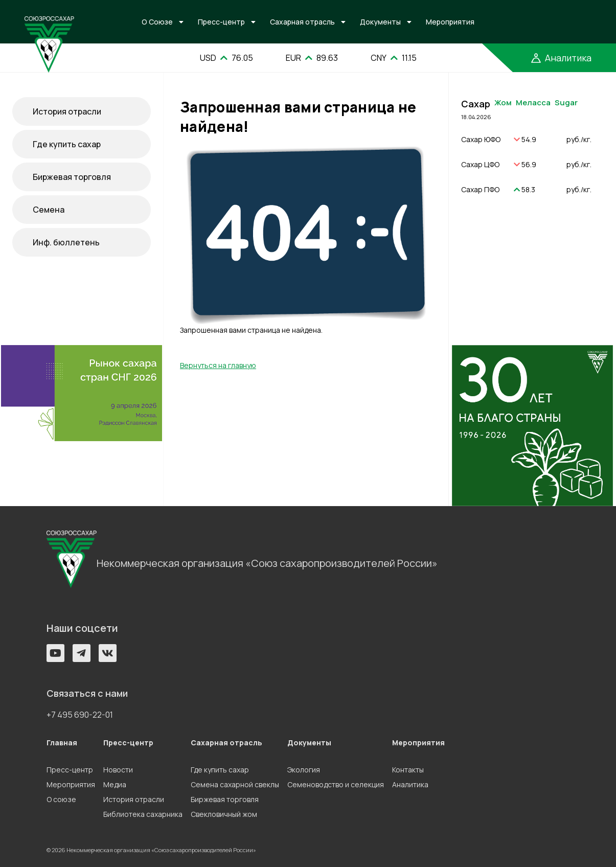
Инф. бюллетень (66, 242)
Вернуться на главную (218, 365)
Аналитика (410, 784)
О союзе (61, 799)
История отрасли (67, 111)
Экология (304, 770)
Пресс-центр (221, 22)
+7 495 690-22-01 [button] (80, 715)
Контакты (408, 770)
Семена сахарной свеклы (235, 784)
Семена (49, 210)
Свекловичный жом (224, 814)
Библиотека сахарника (143, 814)
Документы (380, 22)
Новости (118, 770)
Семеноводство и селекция (336, 784)
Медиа (115, 784)
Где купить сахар (67, 144)
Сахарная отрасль (302, 22)
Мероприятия (450, 22)
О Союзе (157, 22)
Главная (62, 743)
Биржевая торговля (72, 177)
